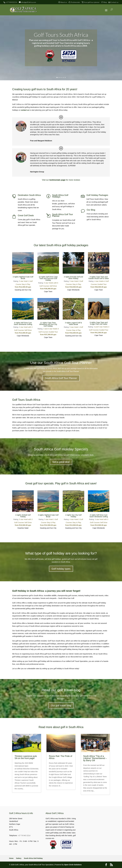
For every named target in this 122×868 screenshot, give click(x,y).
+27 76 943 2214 (24, 835)
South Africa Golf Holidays (60, 196)
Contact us (113, 2)
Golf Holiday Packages (97, 195)
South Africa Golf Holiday (33, 858)
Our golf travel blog (61, 705)
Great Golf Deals (26, 215)
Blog (104, 2)
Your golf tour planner (91, 2)
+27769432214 (11, 2)
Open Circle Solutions (73, 865)
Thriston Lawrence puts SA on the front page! (26, 757)
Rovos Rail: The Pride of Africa (60, 757)
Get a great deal (61, 462)
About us (63, 2)
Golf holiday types (61, 569)
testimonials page (57, 180)
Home (11, 858)
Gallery (19, 858)
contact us (25, 110)
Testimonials (74, 2)
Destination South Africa (29, 195)
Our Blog (91, 210)
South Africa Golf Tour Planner (62, 215)
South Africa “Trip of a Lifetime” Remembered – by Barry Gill (95, 758)
